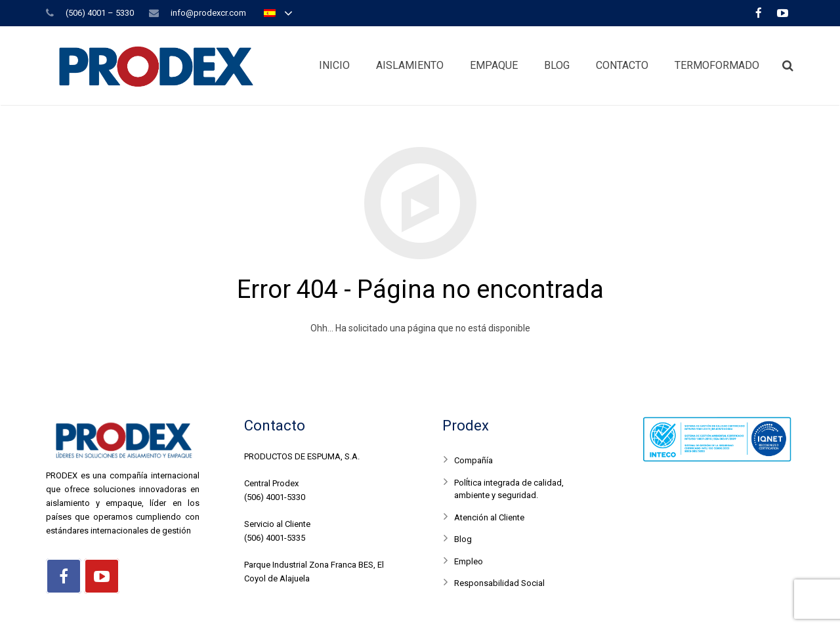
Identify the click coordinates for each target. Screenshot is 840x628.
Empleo (469, 561)
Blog (463, 539)
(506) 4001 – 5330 (100, 13)
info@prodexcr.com (208, 13)
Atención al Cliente (489, 517)
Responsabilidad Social (499, 583)
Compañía (473, 460)
